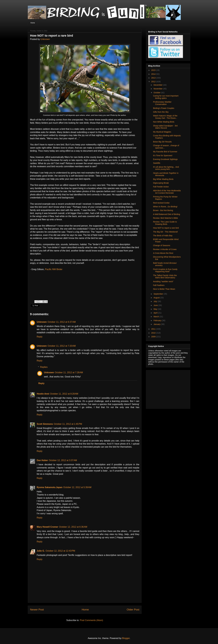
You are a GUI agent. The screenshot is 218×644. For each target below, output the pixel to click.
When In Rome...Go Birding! (165, 207)
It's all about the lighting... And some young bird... (166, 168)
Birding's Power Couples (164, 108)
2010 (154, 333)
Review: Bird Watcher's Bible (166, 218)
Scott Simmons (45, 424)
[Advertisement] (166, 389)
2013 (154, 78)
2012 (154, 82)
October (157, 93)
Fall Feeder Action (161, 187)
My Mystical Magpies (162, 132)
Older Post (133, 610)
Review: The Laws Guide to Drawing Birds (165, 223)
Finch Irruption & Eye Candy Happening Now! (165, 270)
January (157, 324)
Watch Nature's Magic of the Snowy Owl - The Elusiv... (165, 117)
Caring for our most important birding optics (166, 97)
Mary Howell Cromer (47, 527)
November (158, 89)
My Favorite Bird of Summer (165, 152)
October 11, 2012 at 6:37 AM (62, 322)
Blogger (126, 638)
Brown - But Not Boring (163, 210)
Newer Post (37, 610)
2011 (154, 329)
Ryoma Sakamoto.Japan (50, 487)
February (158, 320)
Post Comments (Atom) (91, 620)
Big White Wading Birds (163, 179)
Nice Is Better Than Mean (164, 289)
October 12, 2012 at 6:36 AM (73, 527)
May (156, 309)
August (157, 298)
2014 (154, 74)
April (156, 313)
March (156, 317)
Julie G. (41, 551)
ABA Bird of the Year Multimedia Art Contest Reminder (167, 192)
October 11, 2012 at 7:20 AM (62, 346)
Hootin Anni (43, 394)
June (156, 305)
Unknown (45, 39)
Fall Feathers (159, 285)
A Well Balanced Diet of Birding (167, 214)
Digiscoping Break (161, 183)
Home (33, 23)
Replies (44, 367)
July (156, 301)
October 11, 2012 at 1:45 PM (68, 424)
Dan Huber (42, 460)
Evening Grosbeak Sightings (165, 159)
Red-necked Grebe (161, 203)
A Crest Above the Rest (163, 253)
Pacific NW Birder (54, 269)
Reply (40, 337)
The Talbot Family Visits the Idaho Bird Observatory (165, 277)
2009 (154, 337)
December (158, 85)
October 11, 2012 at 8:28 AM (64, 394)
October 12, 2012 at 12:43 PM (60, 551)
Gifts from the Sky (161, 112)
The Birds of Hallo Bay (163, 236)
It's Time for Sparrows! (163, 156)
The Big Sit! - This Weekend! (165, 232)
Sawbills (157, 163)
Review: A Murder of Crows (165, 249)
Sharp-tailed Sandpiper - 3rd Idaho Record (165, 127)
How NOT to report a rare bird (166, 228)
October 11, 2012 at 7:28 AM (69, 372)
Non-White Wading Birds (164, 122)
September (158, 294)
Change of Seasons (162, 245)
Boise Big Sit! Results (162, 142)
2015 (154, 70)
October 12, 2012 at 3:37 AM (63, 460)
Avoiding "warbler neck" (163, 281)
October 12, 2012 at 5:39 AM (77, 487)
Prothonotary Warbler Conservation (162, 103)
